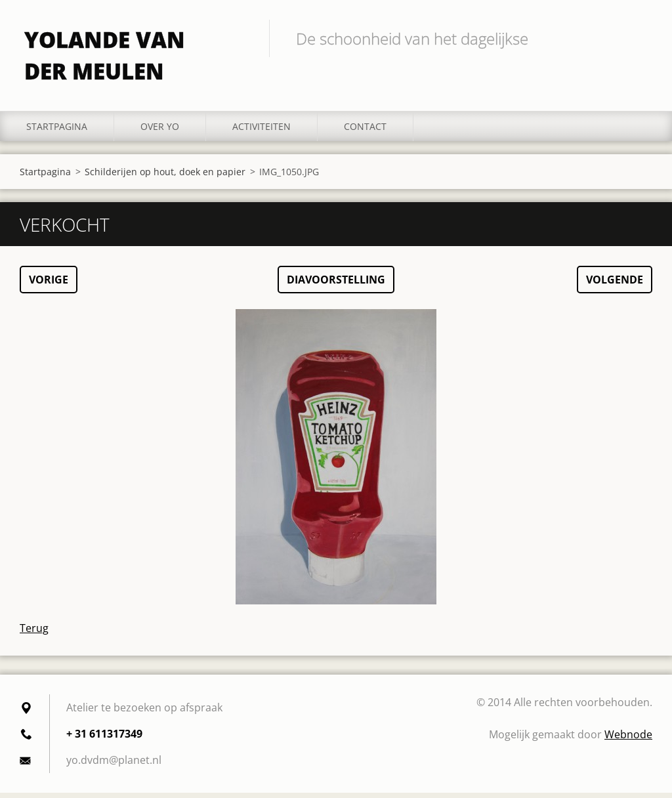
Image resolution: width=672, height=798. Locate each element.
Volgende (615, 285)
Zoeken (638, 38)
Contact (365, 131)
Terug (34, 633)
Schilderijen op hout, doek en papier (165, 176)
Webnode (628, 740)
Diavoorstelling (336, 285)
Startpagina (57, 131)
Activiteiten (262, 131)
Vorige (49, 285)
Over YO (160, 131)
